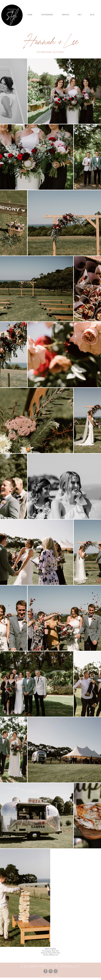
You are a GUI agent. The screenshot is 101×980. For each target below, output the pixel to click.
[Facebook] (46, 971)
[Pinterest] (51, 971)
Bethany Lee (54, 955)
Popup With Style (54, 953)
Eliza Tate (55, 951)
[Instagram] (56, 971)
